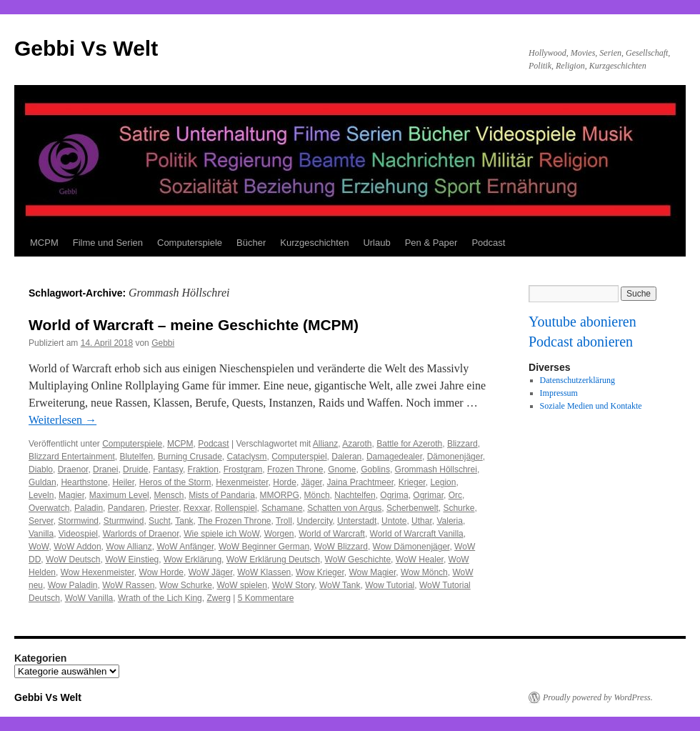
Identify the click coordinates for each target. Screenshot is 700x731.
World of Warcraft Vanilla (417, 534)
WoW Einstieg (132, 560)
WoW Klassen (264, 572)
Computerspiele (190, 243)
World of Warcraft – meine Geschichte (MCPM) (194, 325)
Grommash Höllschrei (436, 469)
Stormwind (78, 521)
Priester (164, 508)
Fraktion (203, 469)
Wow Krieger (320, 572)
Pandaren (126, 508)
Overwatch (49, 508)
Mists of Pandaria (222, 495)
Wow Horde (161, 572)
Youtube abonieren (582, 322)
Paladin (89, 508)
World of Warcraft (332, 534)
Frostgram (243, 469)
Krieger (412, 482)
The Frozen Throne (235, 521)
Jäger (312, 482)
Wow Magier (372, 572)
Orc (455, 495)
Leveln (41, 495)
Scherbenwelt (412, 508)
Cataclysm (247, 457)
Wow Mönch (424, 572)
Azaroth (357, 444)
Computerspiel (299, 457)
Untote (394, 521)
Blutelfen (136, 457)
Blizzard (462, 444)
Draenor (73, 469)
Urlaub (376, 243)
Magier (71, 495)
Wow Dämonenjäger (411, 547)
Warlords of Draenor (141, 534)
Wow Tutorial (390, 585)
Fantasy (168, 469)
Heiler (123, 482)
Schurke (459, 508)
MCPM (44, 243)
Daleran (346, 457)
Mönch (317, 495)
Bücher (251, 243)
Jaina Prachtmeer (360, 482)
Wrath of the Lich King (160, 598)
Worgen (279, 534)
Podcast (488, 243)
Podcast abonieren (581, 342)
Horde (285, 482)
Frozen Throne (295, 469)
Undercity (315, 521)
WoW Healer (420, 560)
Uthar (422, 521)
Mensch (169, 495)
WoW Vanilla (89, 598)
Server (41, 521)
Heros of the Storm (175, 482)
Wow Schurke (186, 585)
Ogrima (394, 495)
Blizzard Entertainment (72, 457)
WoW (39, 547)
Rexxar (197, 508)
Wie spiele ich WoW (221, 534)
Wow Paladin (73, 585)
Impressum (559, 393)
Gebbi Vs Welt (86, 48)
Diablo (41, 469)
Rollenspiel (236, 508)
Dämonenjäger (455, 457)
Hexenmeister (242, 482)
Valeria (449, 521)
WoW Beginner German (264, 547)
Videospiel (78, 534)
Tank (184, 521)
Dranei (105, 469)
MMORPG (280, 495)
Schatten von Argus (344, 508)
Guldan (42, 482)
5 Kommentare (266, 598)
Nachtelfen (355, 495)
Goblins (375, 469)
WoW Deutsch (73, 560)
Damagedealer (394, 457)
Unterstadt (357, 521)
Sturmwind (124, 521)
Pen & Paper (431, 243)
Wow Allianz (129, 547)
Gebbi (163, 343)
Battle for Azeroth (409, 444)
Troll (284, 521)
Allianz (325, 444)
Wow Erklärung (192, 560)
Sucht (160, 521)
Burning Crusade (190, 457)
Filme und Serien (108, 243)
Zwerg (218, 598)
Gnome (342, 469)
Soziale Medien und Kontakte (591, 406)
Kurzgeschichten (314, 243)
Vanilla (41, 534)
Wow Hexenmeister (97, 572)
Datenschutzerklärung (577, 380)
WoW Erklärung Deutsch (273, 560)
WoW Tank (340, 585)
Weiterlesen (62, 420)
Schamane (282, 508)
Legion (443, 482)
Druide (135, 469)
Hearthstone (84, 482)
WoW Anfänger (185, 547)
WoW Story (294, 585)
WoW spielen (242, 585)
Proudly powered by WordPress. (598, 697)
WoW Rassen (128, 585)
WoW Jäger (211, 572)
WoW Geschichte (358, 560)
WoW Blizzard (341, 547)
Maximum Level (119, 495)
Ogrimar (428, 495)
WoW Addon (77, 547)
